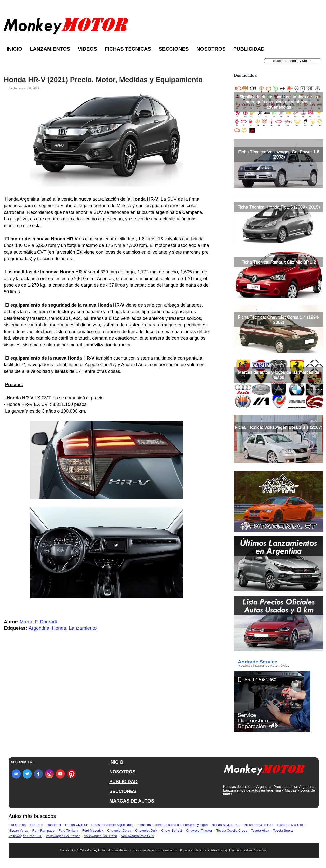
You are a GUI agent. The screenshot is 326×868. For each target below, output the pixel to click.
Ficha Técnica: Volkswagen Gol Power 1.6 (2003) (279, 154)
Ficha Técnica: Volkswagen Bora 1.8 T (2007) (279, 427)
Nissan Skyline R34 (259, 825)
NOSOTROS (122, 772)
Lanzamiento (83, 628)
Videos (88, 49)
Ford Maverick (93, 830)
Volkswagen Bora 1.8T (25, 836)
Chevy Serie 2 (172, 830)
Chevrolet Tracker (199, 830)
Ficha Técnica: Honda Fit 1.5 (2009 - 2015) (279, 207)
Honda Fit (54, 825)
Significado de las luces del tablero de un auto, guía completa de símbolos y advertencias (279, 102)
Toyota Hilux (260, 830)
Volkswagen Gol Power (63, 836)
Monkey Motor (96, 850)
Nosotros (211, 49)
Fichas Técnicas (128, 49)
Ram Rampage (43, 830)
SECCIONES (123, 791)
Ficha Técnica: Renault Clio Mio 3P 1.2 (279, 262)
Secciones (174, 49)
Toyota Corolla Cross (232, 830)
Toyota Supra (283, 830)
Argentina (39, 628)
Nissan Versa (18, 830)
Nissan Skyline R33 (226, 825)
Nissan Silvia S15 (290, 825)
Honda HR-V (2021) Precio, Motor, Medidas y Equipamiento (103, 80)
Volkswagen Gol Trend (100, 836)
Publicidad (249, 49)
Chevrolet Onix (146, 830)
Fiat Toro (36, 825)
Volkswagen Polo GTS (137, 836)
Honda (59, 628)
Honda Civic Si (76, 825)
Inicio (14, 49)
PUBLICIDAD (123, 782)
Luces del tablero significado (112, 825)
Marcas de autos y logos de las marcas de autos (279, 375)
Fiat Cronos (17, 825)
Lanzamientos (50, 49)
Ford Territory (68, 830)
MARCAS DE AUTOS (132, 801)
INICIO (116, 762)
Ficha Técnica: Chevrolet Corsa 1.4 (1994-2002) (279, 320)
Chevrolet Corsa (119, 830)
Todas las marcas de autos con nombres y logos (172, 825)
